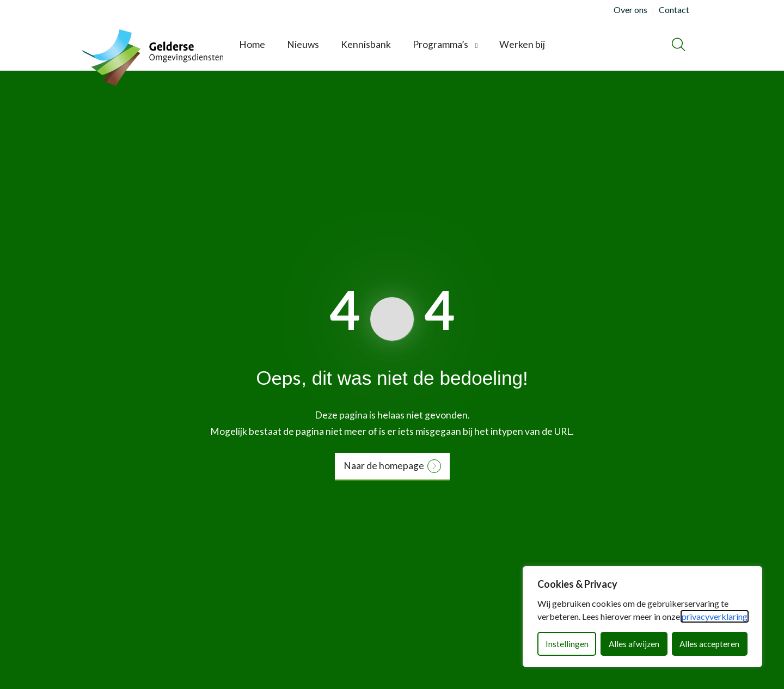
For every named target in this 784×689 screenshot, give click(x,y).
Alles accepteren (709, 644)
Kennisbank (366, 44)
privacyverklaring (715, 616)
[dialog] (642, 617)
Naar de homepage (384, 466)
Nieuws (303, 44)
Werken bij (522, 44)
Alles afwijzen (634, 644)
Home (252, 44)
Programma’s (440, 44)
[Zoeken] (679, 45)
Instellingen (567, 644)
